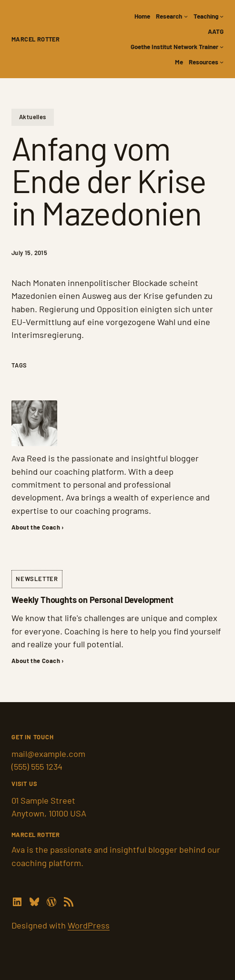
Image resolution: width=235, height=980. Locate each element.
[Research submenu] (186, 16)
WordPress (89, 925)
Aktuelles (33, 117)
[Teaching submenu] (222, 16)
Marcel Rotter (36, 39)
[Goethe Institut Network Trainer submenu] (222, 47)
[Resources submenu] (222, 62)
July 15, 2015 (29, 253)
